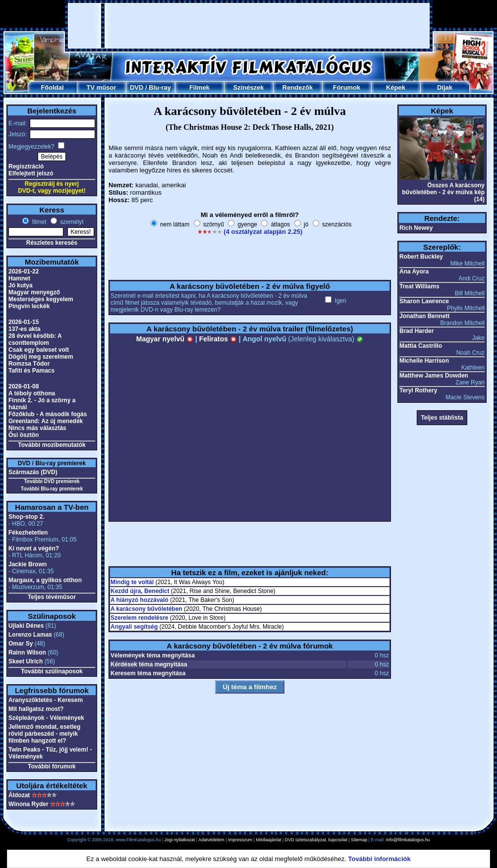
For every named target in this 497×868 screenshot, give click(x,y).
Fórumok (347, 87)
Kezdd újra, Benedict (140, 591)
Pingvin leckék (29, 306)
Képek (396, 87)
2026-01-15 (24, 322)
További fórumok (52, 766)
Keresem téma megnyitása (148, 673)
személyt (71, 222)
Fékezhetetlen (28, 533)
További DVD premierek (52, 481)
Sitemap (359, 840)
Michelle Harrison (424, 361)
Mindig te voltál (132, 582)
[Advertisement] (127, 26)
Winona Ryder (28, 804)
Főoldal (52, 87)
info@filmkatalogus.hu (408, 840)
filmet (38, 222)
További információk (380, 859)
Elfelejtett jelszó (31, 173)
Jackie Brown (28, 564)
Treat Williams (419, 286)
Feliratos (218, 339)
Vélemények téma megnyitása (153, 655)
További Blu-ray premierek (52, 489)
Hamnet (19, 278)
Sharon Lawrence (424, 301)
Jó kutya (21, 285)
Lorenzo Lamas (30, 635)
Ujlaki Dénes (26, 626)
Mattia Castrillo (421, 346)
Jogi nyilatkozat (180, 840)
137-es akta (25, 329)
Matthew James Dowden (434, 376)
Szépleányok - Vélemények (46, 718)
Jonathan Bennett (424, 316)
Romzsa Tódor (29, 364)
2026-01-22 (24, 271)
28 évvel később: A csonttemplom (35, 339)
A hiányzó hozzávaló (139, 600)
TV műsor (102, 87)
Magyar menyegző (34, 292)
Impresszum (240, 840)
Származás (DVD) (33, 472)
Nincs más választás (37, 428)
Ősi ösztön (24, 435)
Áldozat (19, 795)
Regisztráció (26, 166)
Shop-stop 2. (27, 517)
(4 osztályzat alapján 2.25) (263, 232)
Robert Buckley (421, 257)
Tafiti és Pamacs (31, 371)
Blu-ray (160, 87)
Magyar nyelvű (165, 339)
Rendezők (298, 87)
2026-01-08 (24, 386)
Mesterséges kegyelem (41, 299)
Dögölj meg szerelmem (41, 357)
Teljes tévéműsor (52, 597)
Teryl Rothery (418, 390)
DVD (137, 87)
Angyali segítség (134, 627)
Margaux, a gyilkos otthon (45, 580)
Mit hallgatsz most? (36, 709)
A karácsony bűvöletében (146, 609)
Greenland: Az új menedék (46, 421)
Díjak (445, 87)
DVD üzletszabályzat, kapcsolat (316, 840)
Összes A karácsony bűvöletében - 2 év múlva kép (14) (443, 192)
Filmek (199, 87)
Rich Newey (416, 228)
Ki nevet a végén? (34, 548)
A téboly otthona (32, 393)
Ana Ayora (414, 271)
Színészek (248, 87)
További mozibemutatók (52, 445)
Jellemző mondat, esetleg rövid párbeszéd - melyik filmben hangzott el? (44, 734)
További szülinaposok (52, 671)
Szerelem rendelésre (139, 618)
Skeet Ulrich (26, 661)
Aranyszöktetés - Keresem (46, 700)
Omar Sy (21, 644)
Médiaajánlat (268, 840)
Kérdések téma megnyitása (149, 664)
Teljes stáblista (442, 418)
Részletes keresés (52, 243)
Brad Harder (416, 331)
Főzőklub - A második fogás (48, 414)
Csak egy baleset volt (39, 350)
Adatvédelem (211, 840)
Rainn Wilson (27, 652)
